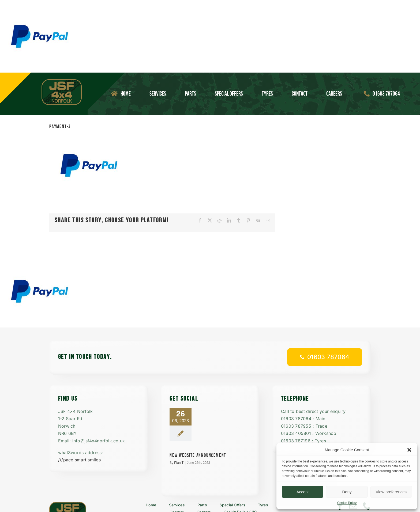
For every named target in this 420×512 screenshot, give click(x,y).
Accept (303, 492)
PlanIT (179, 463)
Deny (347, 492)
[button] (409, 450)
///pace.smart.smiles (79, 460)
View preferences (391, 492)
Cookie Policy (347, 503)
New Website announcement (198, 455)
